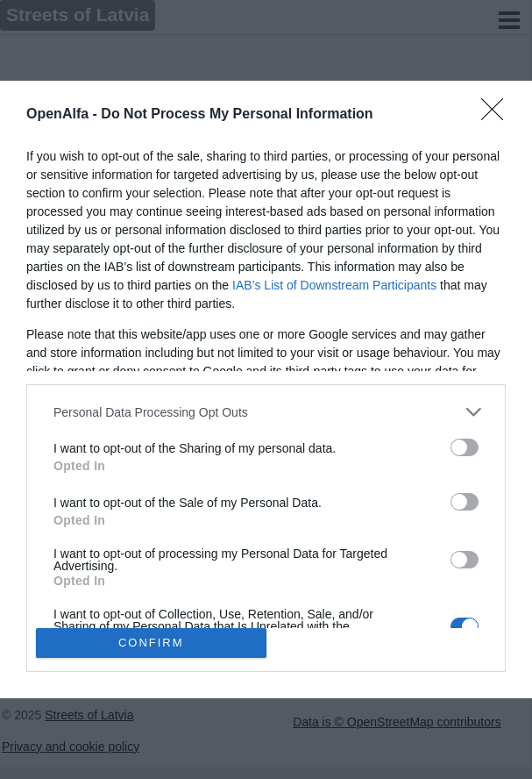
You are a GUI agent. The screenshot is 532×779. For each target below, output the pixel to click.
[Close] (498, 115)
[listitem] (266, 412)
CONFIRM (151, 642)
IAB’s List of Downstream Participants (334, 285)
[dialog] (266, 389)
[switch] (465, 447)
